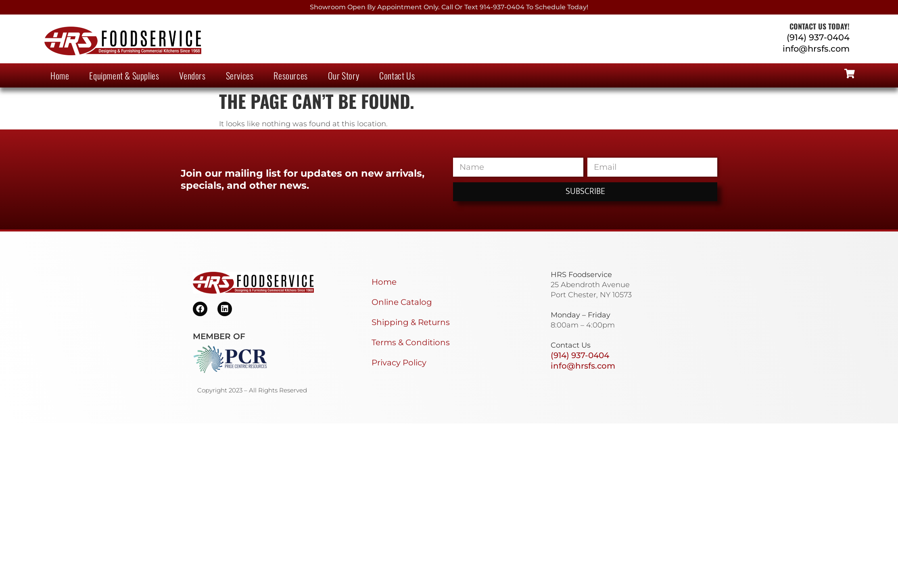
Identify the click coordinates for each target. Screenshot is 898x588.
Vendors (192, 75)
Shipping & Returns (411, 322)
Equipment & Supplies (124, 75)
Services (240, 75)
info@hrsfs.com (816, 49)
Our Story (344, 75)
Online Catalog (402, 302)
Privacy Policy (399, 363)
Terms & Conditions (411, 342)
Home (60, 75)
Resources (290, 75)
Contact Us (397, 75)
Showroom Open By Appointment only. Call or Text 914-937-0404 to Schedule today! (449, 7)
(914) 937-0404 (818, 37)
